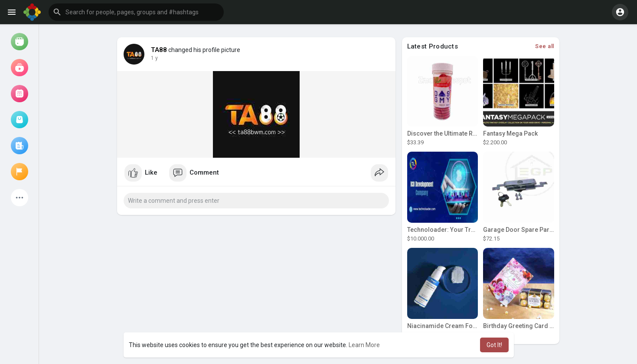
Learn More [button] (364, 345)
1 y (154, 58)
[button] (136, 12)
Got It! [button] (494, 345)
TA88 (159, 50)
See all (545, 46)
